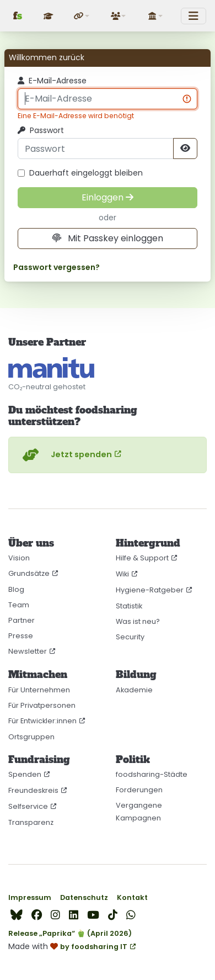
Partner (21, 620)
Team (19, 605)
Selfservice (28, 806)
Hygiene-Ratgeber (150, 590)
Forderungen (139, 790)
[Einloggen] (108, 198)
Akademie (134, 690)
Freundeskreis (33, 790)
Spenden (25, 774)
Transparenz (31, 822)
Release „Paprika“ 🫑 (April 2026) (70, 933)
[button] (82, 16)
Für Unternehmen (39, 690)
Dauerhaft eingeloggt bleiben (80, 173)
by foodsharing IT (94, 947)
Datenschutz (84, 897)
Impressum (30, 897)
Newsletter (28, 651)
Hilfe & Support (142, 558)
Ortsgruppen (31, 737)
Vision (19, 558)
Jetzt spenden (66, 455)
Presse (21, 636)
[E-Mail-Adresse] (108, 99)
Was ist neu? (138, 621)
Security (130, 637)
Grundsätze (29, 573)
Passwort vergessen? (57, 267)
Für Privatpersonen (42, 705)
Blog (16, 589)
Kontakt (132, 897)
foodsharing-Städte (152, 774)
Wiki (122, 574)
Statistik (129, 606)
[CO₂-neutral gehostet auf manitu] (51, 368)
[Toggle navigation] (193, 16)
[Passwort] (96, 149)
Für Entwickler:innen (42, 721)
